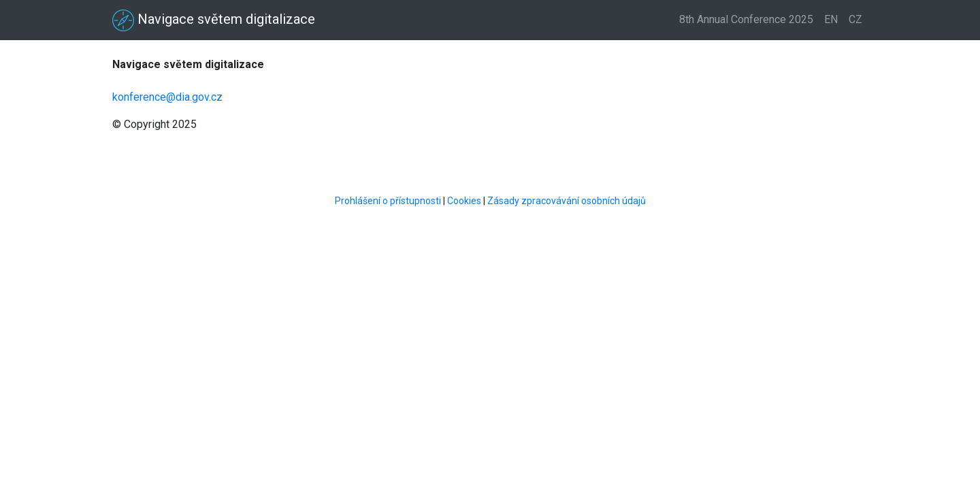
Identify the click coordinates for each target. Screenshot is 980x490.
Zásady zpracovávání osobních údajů (567, 201)
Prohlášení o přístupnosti (388, 201)
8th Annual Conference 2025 (746, 19)
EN (831, 19)
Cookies (464, 201)
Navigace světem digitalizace (214, 20)
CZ (855, 19)
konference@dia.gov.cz (167, 97)
